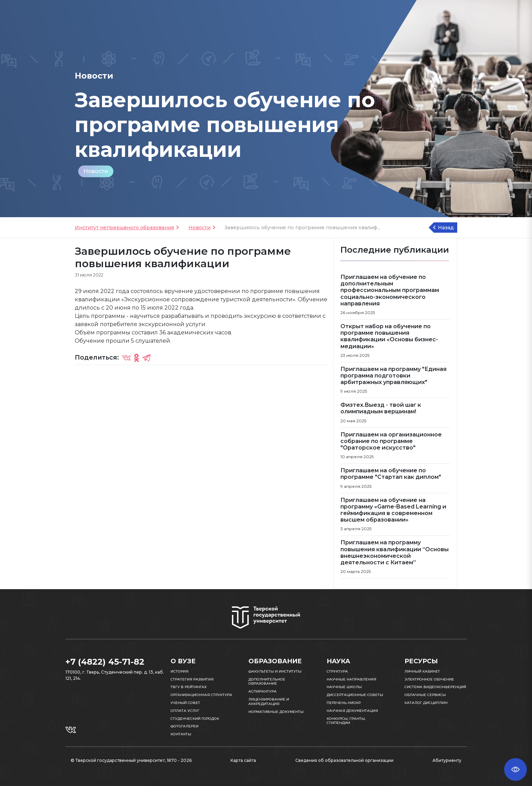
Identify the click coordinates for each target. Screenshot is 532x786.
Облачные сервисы (425, 695)
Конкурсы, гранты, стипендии (346, 721)
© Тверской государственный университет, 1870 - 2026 (131, 760)
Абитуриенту (447, 760)
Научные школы (344, 687)
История (180, 671)
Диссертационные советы (355, 695)
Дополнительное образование (267, 682)
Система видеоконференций (435, 687)
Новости (96, 171)
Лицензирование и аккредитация (269, 702)
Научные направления (351, 679)
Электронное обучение (429, 679)
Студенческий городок (195, 719)
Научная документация (352, 711)
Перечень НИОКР (344, 703)
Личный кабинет (422, 671)
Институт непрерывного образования (124, 228)
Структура (337, 671)
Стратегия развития (192, 679)
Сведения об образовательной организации (344, 760)
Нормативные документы (276, 712)
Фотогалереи (185, 726)
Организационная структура (201, 695)
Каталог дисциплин (426, 703)
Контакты (181, 734)
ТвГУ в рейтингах (189, 687)
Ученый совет (185, 703)
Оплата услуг (185, 711)
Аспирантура (263, 691)
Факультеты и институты (275, 671)
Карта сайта (243, 760)
